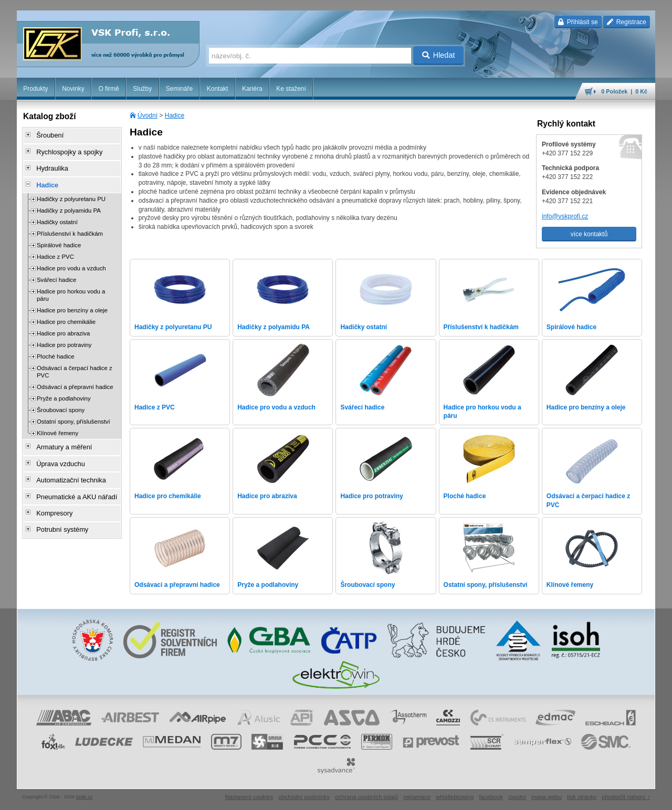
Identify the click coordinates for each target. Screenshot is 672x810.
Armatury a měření (60, 439)
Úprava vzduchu (56, 454)
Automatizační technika (66, 469)
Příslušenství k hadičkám (70, 227)
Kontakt (218, 89)
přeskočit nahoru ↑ (626, 797)
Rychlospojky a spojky (65, 150)
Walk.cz (85, 797)
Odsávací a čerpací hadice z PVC (75, 365)
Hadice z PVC (55, 250)
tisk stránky (582, 797)
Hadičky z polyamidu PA (69, 204)
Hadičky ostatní (57, 215)
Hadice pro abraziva (63, 327)
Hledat (439, 55)
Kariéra (252, 89)
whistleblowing (455, 797)
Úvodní (148, 115)
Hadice (175, 115)
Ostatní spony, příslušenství (73, 415)
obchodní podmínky (304, 797)
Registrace (627, 22)
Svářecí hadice (56, 273)
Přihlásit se (578, 22)
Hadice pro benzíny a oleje (72, 303)
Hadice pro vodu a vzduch (71, 261)
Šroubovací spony (61, 403)
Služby (142, 89)
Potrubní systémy (58, 513)
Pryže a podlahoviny (64, 392)
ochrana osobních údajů (366, 797)
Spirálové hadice (59, 238)
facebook (491, 797)
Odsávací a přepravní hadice (75, 380)
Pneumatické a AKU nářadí (71, 483)
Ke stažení (291, 89)
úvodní (517, 797)
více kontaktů (589, 234)
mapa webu (547, 797)
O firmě (108, 89)
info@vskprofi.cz (565, 216)
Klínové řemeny (57, 426)
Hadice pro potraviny (64, 338)
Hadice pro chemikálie (66, 315)
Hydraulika (49, 164)
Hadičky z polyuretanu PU (71, 192)
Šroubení (46, 135)
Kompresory (51, 498)
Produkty (35, 89)
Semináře (179, 89)
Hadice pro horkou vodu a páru (71, 288)
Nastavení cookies (249, 797)
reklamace (417, 797)
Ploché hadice (56, 350)
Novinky (73, 89)
